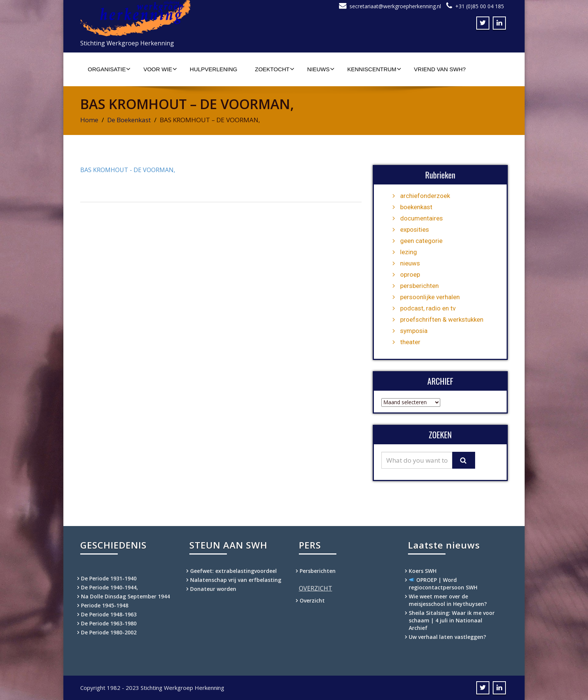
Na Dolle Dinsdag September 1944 (125, 596)
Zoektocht (275, 69)
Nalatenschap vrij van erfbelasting (236, 580)
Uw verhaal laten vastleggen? (447, 637)
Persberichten (318, 571)
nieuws (410, 263)
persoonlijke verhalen (430, 297)
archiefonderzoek (425, 196)
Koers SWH (423, 571)
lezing (409, 252)
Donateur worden (213, 589)
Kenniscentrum (374, 69)
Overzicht (312, 600)
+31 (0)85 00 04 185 (480, 6)
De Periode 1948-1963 (109, 614)
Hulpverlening (214, 69)
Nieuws (321, 69)
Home (89, 120)
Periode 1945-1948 (105, 605)
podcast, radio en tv (428, 308)
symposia (414, 331)
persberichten (419, 286)
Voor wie (160, 69)
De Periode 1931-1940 (109, 578)
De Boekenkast (129, 120)
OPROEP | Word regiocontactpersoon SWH (443, 584)
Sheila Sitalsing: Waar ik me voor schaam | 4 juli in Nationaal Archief (452, 620)
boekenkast (416, 207)
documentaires (421, 218)
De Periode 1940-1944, (109, 587)
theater (410, 342)
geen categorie (421, 241)
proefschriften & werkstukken (442, 319)
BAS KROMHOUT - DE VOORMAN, (128, 170)
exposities (415, 229)
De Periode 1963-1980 (109, 623)
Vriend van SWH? (440, 69)
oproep (410, 274)
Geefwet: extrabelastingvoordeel (233, 571)
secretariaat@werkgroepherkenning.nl (395, 6)
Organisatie (109, 69)
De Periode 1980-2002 (109, 632)
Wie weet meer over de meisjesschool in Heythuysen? (448, 600)
